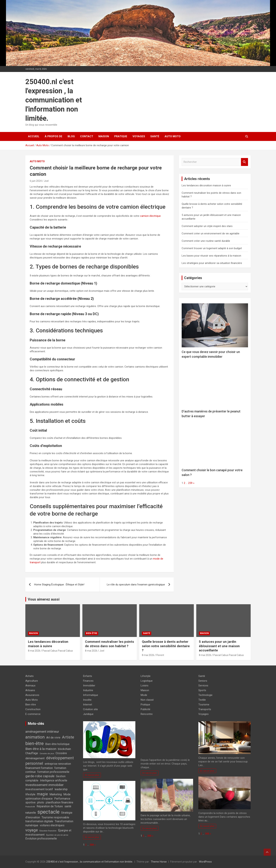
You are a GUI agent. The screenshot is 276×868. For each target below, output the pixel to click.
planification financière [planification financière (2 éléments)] (59, 802)
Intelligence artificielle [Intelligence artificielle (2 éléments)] (54, 780)
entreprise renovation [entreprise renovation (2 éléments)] (58, 764)
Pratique (121, 136)
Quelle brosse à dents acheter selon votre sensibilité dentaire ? (166, 646)
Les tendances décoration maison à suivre (206, 185)
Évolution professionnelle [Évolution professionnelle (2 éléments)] (41, 839)
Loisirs (145, 686)
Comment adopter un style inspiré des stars (207, 226)
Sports (202, 690)
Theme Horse (159, 862)
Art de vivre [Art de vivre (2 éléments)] (53, 738)
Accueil (34, 136)
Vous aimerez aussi (44, 599)
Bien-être (92, 633)
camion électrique (150, 216)
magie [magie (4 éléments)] (42, 794)
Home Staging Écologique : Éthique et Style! (59, 585)
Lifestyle (146, 676)
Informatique (91, 695)
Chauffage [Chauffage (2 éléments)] (32, 753)
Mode (144, 695)
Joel (46, 181)
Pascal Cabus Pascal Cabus (58, 651)
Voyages (139, 136)
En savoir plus (92, 775)
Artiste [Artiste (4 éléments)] (68, 737)
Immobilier (89, 686)
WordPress (205, 862)
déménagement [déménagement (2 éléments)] (35, 758)
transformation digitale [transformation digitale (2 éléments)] (39, 821)
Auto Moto (173, 136)
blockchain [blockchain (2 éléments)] (64, 749)
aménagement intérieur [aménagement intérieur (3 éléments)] (42, 732)
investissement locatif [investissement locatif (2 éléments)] (39, 789)
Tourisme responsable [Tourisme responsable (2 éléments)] (55, 817)
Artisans (30, 690)
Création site (90, 709)
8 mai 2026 (34, 651)
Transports (205, 709)
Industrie (88, 690)
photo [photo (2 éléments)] (41, 802)
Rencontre (147, 714)
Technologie (205, 695)
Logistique (147, 681)
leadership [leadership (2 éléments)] (61, 789)
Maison (104, 136)
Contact (87, 136)
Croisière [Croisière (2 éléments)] (61, 753)
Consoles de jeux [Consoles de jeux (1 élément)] (47, 754)
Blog (71, 136)
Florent (160, 655)
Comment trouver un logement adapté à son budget (212, 248)
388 (92, 845)
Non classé (147, 700)
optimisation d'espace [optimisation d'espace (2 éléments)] (39, 799)
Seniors (203, 681)
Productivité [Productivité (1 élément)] (30, 807)
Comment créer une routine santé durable (206, 241)
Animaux (30, 686)
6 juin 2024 (36, 181)
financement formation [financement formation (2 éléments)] (39, 768)
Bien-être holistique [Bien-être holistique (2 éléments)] (57, 744)
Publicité (145, 709)
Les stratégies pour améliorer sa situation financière (212, 263)
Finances (88, 681)
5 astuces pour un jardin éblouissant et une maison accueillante (219, 646)
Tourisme (204, 705)
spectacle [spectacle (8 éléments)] (48, 812)
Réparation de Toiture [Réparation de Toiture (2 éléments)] (50, 806)
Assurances (32, 695)
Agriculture (32, 681)
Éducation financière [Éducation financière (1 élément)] (48, 831)
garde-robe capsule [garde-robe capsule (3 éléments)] (40, 776)
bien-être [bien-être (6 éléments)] (34, 743)
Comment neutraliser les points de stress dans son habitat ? (109, 644)
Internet (88, 705)
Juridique (88, 714)
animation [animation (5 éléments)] (35, 737)
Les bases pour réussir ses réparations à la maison (211, 256)
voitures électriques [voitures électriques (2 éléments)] (52, 825)
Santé (155, 136)
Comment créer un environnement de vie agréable (211, 233)
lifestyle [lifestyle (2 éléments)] (30, 794)
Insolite (87, 700)
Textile (202, 700)
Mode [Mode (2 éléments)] (67, 794)
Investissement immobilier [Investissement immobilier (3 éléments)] (45, 785)
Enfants (88, 676)
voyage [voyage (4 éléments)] (32, 830)
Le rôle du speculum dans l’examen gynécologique (136, 585)
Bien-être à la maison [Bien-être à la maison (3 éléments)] (41, 749)
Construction (33, 709)
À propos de (54, 136)
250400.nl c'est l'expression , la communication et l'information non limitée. (54, 100)
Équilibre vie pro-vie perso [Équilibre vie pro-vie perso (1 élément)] (57, 835)
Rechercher (244, 162)
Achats (29, 676)
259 (190, 483)
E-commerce (33, 714)
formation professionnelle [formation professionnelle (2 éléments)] (53, 772)
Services (203, 686)
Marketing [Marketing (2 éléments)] (56, 794)
